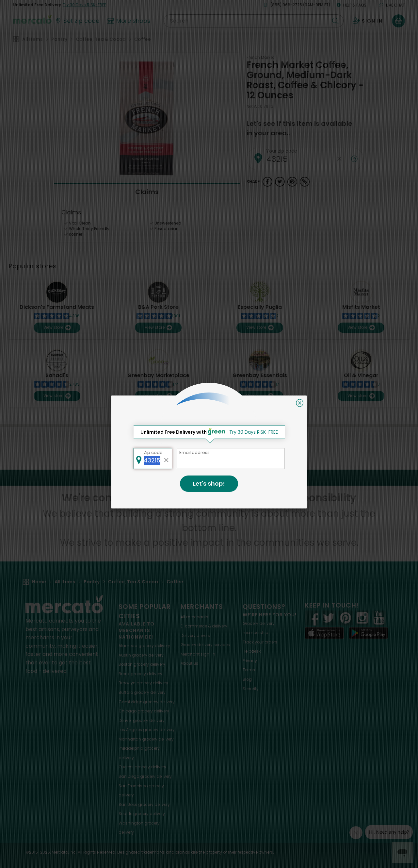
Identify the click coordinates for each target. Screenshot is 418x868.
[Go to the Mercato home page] (32, 19)
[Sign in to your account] (368, 21)
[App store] (324, 633)
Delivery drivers (195, 635)
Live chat (392, 5)
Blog (247, 679)
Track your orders (260, 642)
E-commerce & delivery (204, 626)
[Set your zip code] (77, 21)
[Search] (254, 21)
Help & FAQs (352, 5)
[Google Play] (368, 633)
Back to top (209, 477)
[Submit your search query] (335, 21)
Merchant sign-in (198, 654)
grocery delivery (144, 646)
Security (251, 689)
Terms (249, 670)
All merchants (194, 617)
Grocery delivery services (205, 645)
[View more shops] (130, 21)
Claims (147, 192)
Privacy (250, 661)
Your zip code (282, 151)
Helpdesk (252, 651)
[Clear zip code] (339, 159)
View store (57, 328)
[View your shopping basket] (398, 21)
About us (189, 663)
